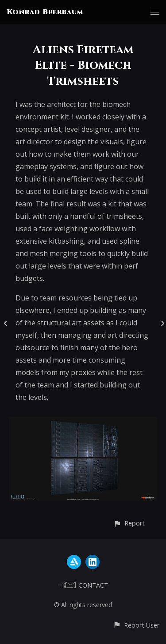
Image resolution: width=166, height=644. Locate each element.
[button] (129, 523)
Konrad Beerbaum (45, 12)
